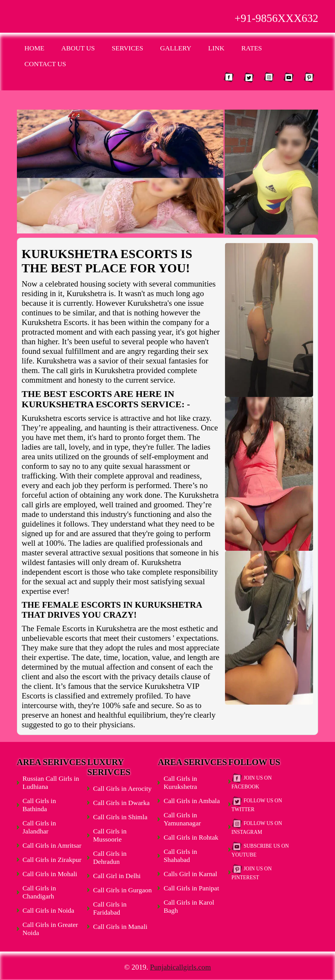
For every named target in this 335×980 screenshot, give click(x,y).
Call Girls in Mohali (50, 874)
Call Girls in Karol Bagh (189, 906)
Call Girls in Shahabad (180, 856)
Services (128, 48)
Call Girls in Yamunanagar (182, 819)
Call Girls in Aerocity (122, 788)
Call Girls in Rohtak (191, 837)
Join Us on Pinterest (252, 872)
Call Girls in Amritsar (52, 845)
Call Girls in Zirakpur (52, 860)
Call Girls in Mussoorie (110, 835)
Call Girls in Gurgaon (122, 890)
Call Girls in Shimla (120, 817)
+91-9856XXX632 (277, 18)
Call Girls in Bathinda (39, 805)
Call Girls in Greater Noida (50, 929)
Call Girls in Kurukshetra (180, 782)
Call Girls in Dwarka (121, 803)
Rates (252, 48)
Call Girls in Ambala (192, 801)
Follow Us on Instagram (257, 827)
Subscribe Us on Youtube (260, 849)
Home (35, 48)
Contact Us (45, 64)
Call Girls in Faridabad (110, 908)
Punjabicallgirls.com (180, 967)
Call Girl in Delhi (117, 876)
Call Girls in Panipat (191, 888)
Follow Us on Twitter (257, 804)
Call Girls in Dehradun (110, 857)
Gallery (176, 48)
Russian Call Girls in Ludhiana (51, 782)
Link (216, 48)
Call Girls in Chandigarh (39, 892)
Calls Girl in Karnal (190, 874)
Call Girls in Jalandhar (39, 827)
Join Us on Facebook (252, 781)
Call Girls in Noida (48, 910)
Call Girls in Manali (120, 927)
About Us (78, 48)
